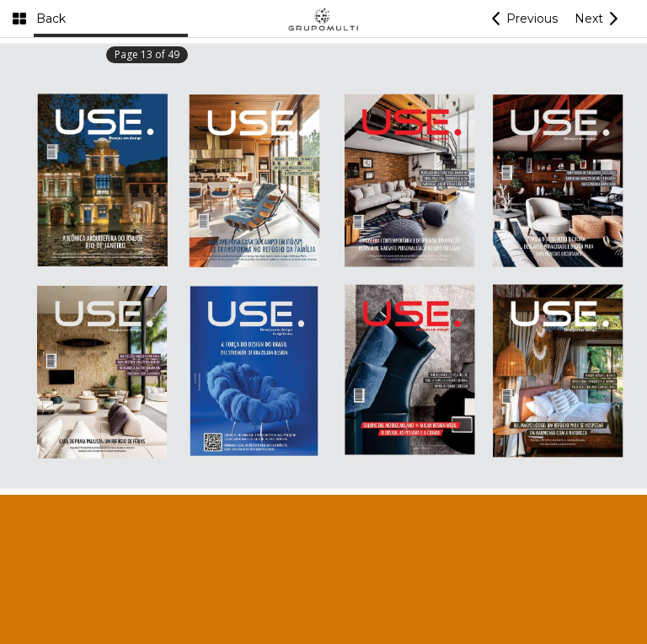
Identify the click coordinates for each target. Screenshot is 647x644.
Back (51, 19)
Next (589, 19)
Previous (532, 19)
